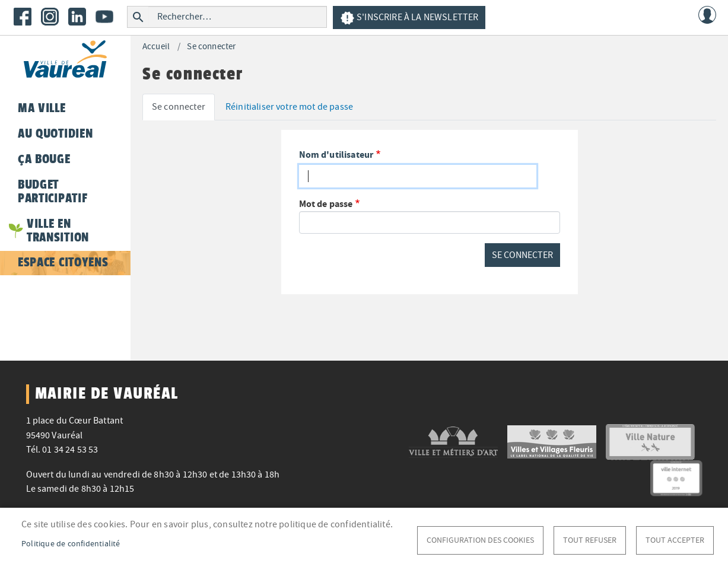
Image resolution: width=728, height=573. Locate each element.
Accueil (156, 47)
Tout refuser (590, 540)
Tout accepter (675, 540)
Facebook (23, 17)
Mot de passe (326, 204)
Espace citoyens (63, 262)
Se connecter (211, 47)
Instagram (50, 17)
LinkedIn (77, 17)
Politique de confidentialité (71, 544)
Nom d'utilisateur (336, 155)
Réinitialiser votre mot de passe (289, 107)
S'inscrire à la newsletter (409, 18)
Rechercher (138, 17)
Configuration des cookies (480, 540)
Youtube (104, 17)
